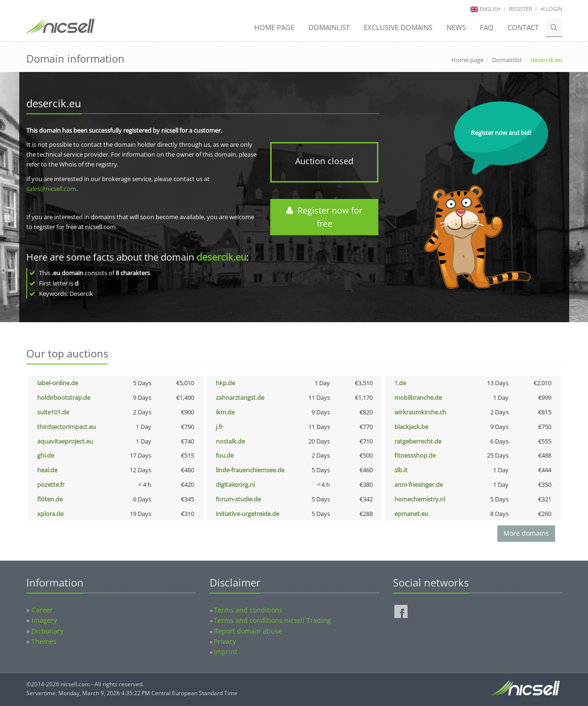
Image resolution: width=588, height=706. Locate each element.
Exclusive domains (398, 27)
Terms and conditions (248, 610)
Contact (523, 27)
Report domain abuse (248, 631)
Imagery (44, 620)
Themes (44, 641)
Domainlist (329, 27)
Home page (274, 27)
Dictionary (47, 631)
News (456, 27)
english (490, 9)
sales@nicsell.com (51, 189)
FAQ (487, 27)
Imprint (226, 652)
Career (42, 610)
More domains (526, 533)
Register (521, 9)
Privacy (225, 641)
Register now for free (324, 217)
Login (551, 9)
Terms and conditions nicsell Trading (272, 620)
